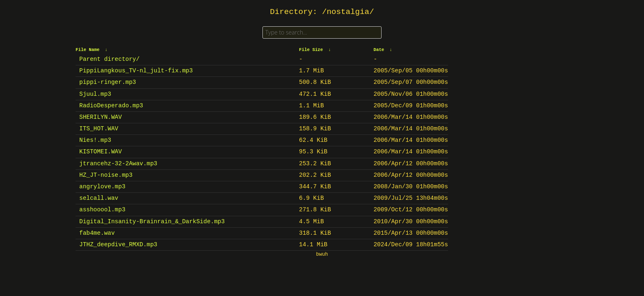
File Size (311, 50)
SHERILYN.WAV (101, 117)
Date (379, 50)
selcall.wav (99, 198)
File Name (87, 50)
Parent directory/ (109, 59)
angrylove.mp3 (102, 187)
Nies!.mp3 (95, 140)
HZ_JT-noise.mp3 (106, 175)
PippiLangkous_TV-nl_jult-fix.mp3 (136, 71)
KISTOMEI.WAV (101, 152)
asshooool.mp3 (102, 210)
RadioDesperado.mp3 (111, 106)
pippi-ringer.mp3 (108, 82)
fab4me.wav (97, 233)
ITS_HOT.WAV (99, 129)
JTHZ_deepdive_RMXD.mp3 (118, 245)
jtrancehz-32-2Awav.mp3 (118, 164)
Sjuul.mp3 (95, 94)
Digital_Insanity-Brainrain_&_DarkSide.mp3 (152, 222)
